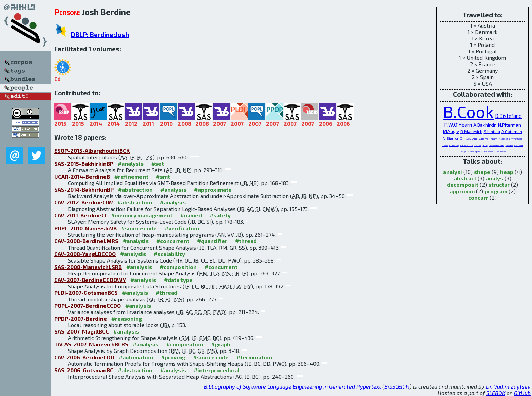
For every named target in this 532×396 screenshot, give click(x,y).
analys (495, 178)
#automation (136, 357)
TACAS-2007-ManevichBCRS (91, 344)
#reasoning (127, 318)
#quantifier (212, 241)
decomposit (463, 185)
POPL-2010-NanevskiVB (85, 228)
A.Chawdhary (487, 152)
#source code (139, 228)
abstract (465, 178)
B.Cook (468, 111)
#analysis (131, 164)
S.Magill (509, 145)
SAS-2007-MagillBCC (82, 331)
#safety (220, 215)
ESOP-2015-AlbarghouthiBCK (92, 151)
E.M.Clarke (519, 145)
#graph (221, 344)
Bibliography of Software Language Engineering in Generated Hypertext (292, 386)
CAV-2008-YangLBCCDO (85, 254)
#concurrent (173, 241)
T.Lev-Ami (471, 139)
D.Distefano (508, 116)
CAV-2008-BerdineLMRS (86, 241)
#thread (246, 241)
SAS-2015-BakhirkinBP (84, 164)
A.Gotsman (512, 131)
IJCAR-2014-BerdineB (82, 176)
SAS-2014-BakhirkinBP (84, 189)
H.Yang (445, 145)
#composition (178, 267)
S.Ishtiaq (492, 131)
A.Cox (485, 145)
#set (158, 164)
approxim (462, 191)
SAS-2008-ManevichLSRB (88, 267)
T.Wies (503, 152)
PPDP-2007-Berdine (81, 318)
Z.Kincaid (478, 145)
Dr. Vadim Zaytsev (508, 386)
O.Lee (496, 152)
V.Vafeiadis (517, 139)
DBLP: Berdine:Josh (100, 34)
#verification (182, 228)
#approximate (213, 189)
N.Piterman (510, 125)
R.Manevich (471, 131)
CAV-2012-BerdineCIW (84, 202)
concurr (478, 197)
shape (482, 172)
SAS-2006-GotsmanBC (84, 370)
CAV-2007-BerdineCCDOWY (90, 280)
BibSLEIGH (397, 386)
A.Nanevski (504, 139)
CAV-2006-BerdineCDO (84, 357)
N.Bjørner (451, 138)
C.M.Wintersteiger (497, 145)
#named (191, 215)
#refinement (131, 176)
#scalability (169, 254)
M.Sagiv (451, 131)
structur (499, 185)
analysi (453, 172)
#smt (163, 176)
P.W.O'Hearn (458, 125)
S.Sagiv (463, 152)
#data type (178, 280)
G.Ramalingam (488, 139)
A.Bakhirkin (485, 125)
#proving (173, 357)
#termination (254, 357)
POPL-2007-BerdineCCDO (88, 305)
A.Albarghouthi (467, 145)
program (496, 191)
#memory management (142, 215)
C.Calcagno (454, 145)
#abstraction (135, 189)
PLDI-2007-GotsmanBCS (86, 293)
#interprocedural (217, 370)
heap (507, 172)
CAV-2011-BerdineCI (80, 215)
